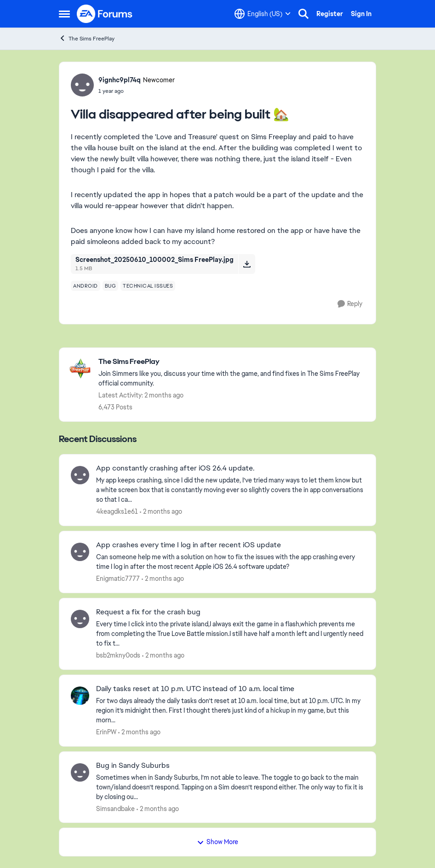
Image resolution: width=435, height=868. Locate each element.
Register (330, 14)
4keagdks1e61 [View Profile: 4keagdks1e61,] (117, 511)
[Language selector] (263, 14)
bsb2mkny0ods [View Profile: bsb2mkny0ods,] (118, 655)
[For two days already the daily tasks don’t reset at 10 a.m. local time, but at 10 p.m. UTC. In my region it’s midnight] (230, 711)
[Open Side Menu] (64, 14)
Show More (217, 842)
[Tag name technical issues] (148, 286)
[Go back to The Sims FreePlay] (232, 362)
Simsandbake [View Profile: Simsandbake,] (115, 808)
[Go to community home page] (105, 14)
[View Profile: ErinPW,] (80, 696)
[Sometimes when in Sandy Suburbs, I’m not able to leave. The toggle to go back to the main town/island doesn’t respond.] (230, 787)
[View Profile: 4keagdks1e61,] (80, 475)
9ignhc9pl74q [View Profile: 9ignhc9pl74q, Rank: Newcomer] (120, 80)
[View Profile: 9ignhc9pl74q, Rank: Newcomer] (82, 85)
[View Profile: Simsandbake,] (80, 772)
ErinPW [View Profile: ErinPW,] (106, 732)
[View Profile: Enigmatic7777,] (80, 552)
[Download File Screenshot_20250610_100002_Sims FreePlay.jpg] (247, 264)
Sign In (361, 14)
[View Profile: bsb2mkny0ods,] (80, 619)
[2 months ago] (161, 512)
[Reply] (350, 304)
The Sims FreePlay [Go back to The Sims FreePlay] (87, 38)
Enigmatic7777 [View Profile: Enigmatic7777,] (118, 579)
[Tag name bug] (111, 286)
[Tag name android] (86, 286)
